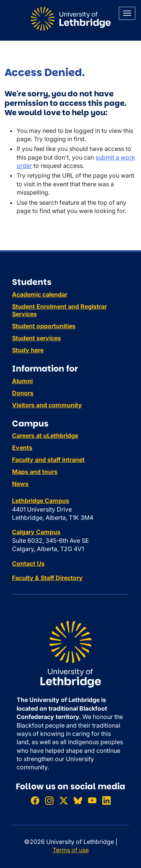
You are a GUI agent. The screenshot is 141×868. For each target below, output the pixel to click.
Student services (36, 338)
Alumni (22, 381)
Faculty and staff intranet (48, 460)
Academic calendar (40, 294)
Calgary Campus (36, 532)
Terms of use (71, 850)
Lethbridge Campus (41, 501)
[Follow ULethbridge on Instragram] (49, 800)
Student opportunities (44, 326)
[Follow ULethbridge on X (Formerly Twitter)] (64, 800)
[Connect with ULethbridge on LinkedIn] (106, 800)
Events (22, 448)
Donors (23, 393)
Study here (28, 350)
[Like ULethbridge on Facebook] (35, 800)
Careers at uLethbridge (45, 436)
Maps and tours (35, 472)
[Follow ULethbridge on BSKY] (78, 800)
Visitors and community (47, 405)
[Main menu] (127, 13)
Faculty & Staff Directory (47, 578)
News (20, 484)
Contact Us (28, 563)
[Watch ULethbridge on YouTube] (92, 800)
